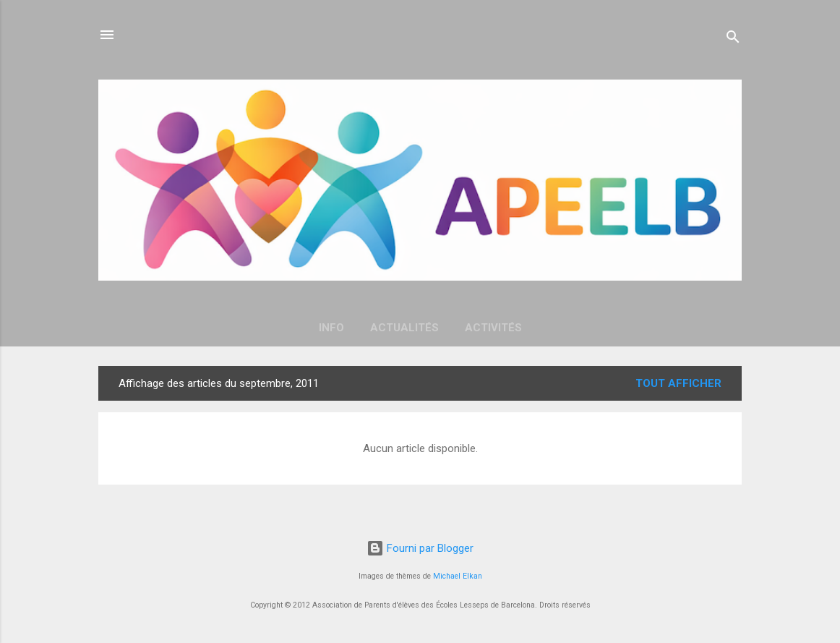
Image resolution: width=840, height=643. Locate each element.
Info (331, 328)
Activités (493, 328)
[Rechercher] (733, 39)
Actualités (404, 328)
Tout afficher (678, 383)
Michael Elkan (458, 576)
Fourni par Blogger (420, 548)
